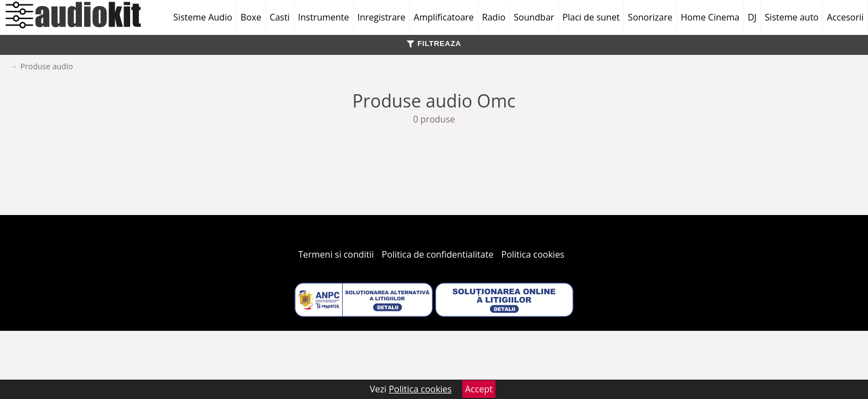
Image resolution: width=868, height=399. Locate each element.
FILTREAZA (434, 44)
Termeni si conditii (336, 254)
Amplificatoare (444, 17)
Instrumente (323, 17)
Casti (280, 17)
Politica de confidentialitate (438, 254)
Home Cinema (710, 17)
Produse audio (47, 66)
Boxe (251, 17)
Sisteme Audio (203, 17)
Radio (494, 17)
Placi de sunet (591, 17)
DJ (752, 17)
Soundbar (534, 17)
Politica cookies (533, 254)
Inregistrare (382, 17)
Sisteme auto (792, 17)
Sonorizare (650, 17)
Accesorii (845, 17)
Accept (479, 389)
